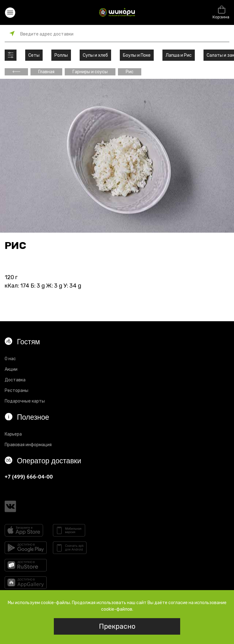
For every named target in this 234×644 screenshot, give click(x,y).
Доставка (15, 380)
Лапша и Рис (179, 55)
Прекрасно (117, 626)
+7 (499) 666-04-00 (29, 477)
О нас (10, 359)
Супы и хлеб (95, 55)
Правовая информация (28, 445)
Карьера (13, 434)
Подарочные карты (25, 401)
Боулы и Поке (137, 55)
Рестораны (16, 391)
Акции (11, 369)
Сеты (34, 55)
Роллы (61, 55)
